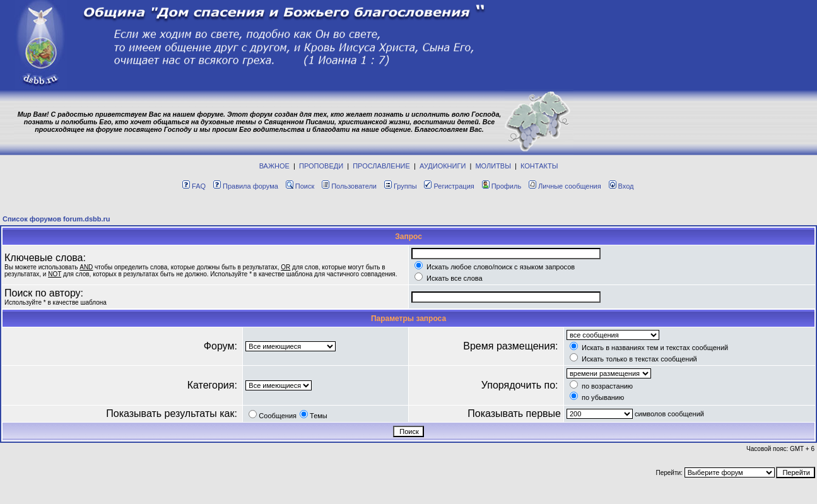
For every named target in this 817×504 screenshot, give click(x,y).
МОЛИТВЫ (493, 166)
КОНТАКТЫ (539, 166)
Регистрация (449, 186)
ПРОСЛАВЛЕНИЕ (381, 166)
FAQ (194, 186)
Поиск (300, 186)
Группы (401, 186)
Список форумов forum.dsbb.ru (56, 219)
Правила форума (246, 186)
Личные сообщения (565, 186)
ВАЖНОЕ (274, 166)
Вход (621, 186)
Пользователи (349, 186)
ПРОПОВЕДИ (321, 166)
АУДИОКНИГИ (443, 166)
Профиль (502, 186)
